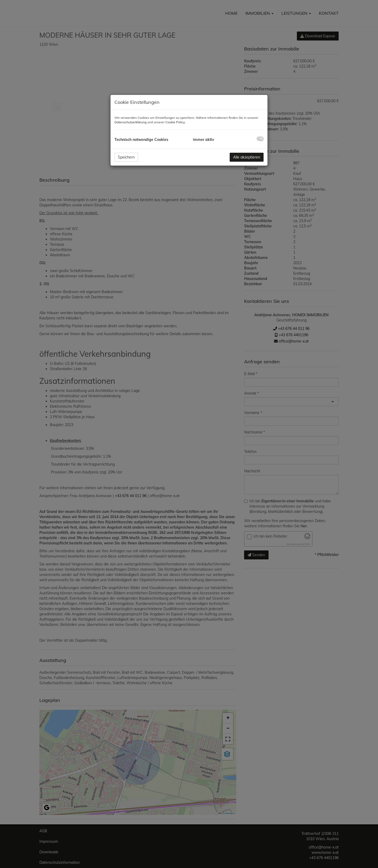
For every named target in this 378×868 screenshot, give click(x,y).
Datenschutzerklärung (130, 122)
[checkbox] (260, 139)
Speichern (126, 157)
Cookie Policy (175, 122)
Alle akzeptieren (247, 157)
